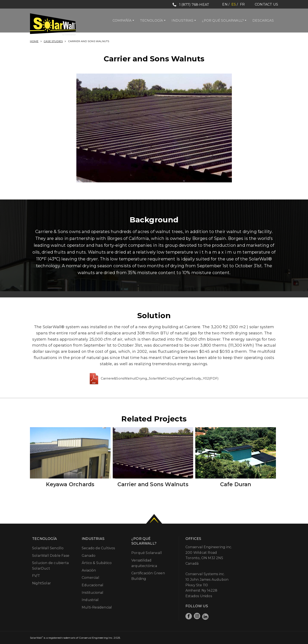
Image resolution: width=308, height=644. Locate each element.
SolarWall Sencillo (48, 548)
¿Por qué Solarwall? (223, 20)
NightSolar (41, 583)
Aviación (89, 570)
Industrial (90, 600)
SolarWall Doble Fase (51, 556)
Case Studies (53, 41)
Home (34, 41)
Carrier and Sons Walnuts (153, 484)
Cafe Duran (236, 484)
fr (242, 4)
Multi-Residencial (97, 607)
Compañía (122, 20)
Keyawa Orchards (70, 484)
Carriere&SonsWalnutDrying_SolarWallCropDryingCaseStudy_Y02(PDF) (160, 378)
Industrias (182, 20)
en (225, 4)
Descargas (263, 20)
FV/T (36, 576)
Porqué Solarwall (147, 553)
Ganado (89, 556)
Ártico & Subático (97, 563)
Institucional (93, 593)
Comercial (90, 578)
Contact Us (266, 4)
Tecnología (152, 20)
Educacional (93, 585)
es (234, 4)
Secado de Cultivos (98, 548)
